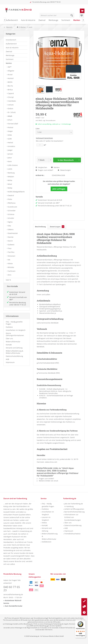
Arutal (10, 75)
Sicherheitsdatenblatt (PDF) (48, 363)
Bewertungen (64, 170)
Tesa (9, 248)
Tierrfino (11, 252)
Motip (10, 188)
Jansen (10, 154)
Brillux (10, 90)
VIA (9, 260)
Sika (9, 226)
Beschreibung (40, 227)
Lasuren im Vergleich (46, 519)
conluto (10, 105)
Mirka (10, 180)
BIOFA (10, 82)
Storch (10, 241)
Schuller (11, 218)
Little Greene (12, 165)
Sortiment (10, 59)
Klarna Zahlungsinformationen (15, 337)
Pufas (10, 199)
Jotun (10, 158)
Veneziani (11, 256)
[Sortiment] (66, 20)
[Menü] (84, 621)
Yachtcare (11, 271)
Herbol (10, 143)
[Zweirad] (42, 20)
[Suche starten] (72, 15)
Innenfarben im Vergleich (16, 332)
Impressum (10, 365)
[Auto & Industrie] (28, 20)
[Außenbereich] (12, 20)
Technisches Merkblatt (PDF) (48, 373)
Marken (9, 63)
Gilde (10, 135)
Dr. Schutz (12, 112)
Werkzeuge (10, 55)
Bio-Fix (10, 86)
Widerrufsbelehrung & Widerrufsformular (14, 354)
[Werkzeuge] (53, 20)
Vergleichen (41, 167)
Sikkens (10, 229)
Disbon (10, 109)
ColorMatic (12, 101)
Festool (10, 127)
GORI (10, 139)
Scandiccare (12, 207)
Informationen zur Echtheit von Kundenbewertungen (73, 517)
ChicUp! (11, 97)
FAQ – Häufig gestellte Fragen (14, 325)
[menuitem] (82, 11)
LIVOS (10, 169)
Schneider (11, 211)
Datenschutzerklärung (14, 358)
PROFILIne (11, 203)
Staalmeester (13, 233)
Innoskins (11, 146)
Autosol (10, 78)
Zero (9, 275)
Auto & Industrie (12, 48)
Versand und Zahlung (14, 350)
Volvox (10, 263)
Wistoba (11, 267)
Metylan (11, 177)
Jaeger (10, 150)
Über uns (9, 341)
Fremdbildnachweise (72, 534)
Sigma (10, 222)
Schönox (11, 214)
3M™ (9, 67)
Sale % (8, 280)
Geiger (10, 131)
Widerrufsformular (13, 344)
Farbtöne (9, 329)
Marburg (11, 173)
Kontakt (9, 347)
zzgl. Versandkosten (49, 120)
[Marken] (77, 20)
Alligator (11, 71)
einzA (10, 116)
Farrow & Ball (13, 124)
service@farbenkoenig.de (13, 594)
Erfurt (10, 120)
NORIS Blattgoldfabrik (16, 192)
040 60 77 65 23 (55, 2)
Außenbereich (11, 44)
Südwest (11, 245)
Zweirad (9, 51)
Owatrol (11, 195)
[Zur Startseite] (18, 27)
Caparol (11, 93)
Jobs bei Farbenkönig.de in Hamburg (74, 505)
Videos (44, 523)
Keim (10, 161)
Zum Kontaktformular (14, 606)
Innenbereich (11, 40)
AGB (7, 362)
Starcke (10, 237)
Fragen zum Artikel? (44, 170)
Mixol (10, 184)
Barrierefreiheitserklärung (74, 512)
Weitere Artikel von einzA (47, 481)
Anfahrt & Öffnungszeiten (74, 509)
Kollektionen (47, 542)
